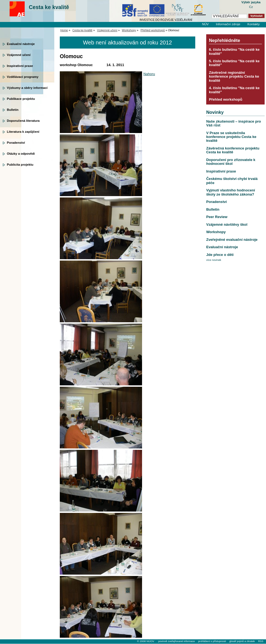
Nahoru (149, 74)
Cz (251, 7)
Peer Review (217, 217)
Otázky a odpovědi (21, 154)
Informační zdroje (228, 24)
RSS (261, 641)
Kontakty (254, 24)
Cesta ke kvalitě (49, 7)
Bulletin (13, 110)
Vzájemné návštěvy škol (227, 224)
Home (64, 30)
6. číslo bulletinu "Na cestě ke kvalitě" (234, 51)
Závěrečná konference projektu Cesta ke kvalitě (233, 150)
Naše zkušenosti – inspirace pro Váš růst (234, 123)
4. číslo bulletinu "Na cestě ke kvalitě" (234, 90)
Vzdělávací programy (23, 77)
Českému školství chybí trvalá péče (232, 181)
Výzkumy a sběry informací (27, 88)
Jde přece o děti (220, 255)
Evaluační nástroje (21, 44)
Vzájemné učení (19, 55)
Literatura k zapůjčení (23, 132)
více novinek (214, 260)
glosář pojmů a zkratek (242, 641)
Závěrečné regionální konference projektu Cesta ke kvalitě (234, 77)
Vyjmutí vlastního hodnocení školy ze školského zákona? (231, 192)
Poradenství (16, 143)
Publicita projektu (20, 165)
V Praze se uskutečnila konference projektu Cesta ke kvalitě (231, 137)
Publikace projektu (21, 99)
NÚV (205, 24)
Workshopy (129, 30)
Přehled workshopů (153, 30)
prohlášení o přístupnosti (212, 641)
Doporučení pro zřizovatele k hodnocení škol (231, 162)
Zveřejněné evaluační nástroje (232, 240)
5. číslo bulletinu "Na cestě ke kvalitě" (234, 63)
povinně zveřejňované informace (176, 641)
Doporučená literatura (23, 121)
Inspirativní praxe (20, 66)
